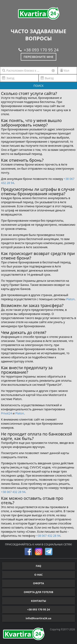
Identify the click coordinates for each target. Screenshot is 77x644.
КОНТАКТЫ (39, 601)
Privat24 (6, 413)
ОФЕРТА (38, 583)
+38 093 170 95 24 (38, 50)
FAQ (38, 566)
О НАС (38, 575)
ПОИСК (38, 86)
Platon (70, 299)
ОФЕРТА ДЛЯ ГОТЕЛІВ (39, 592)
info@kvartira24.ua (38, 618)
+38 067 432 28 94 (13, 492)
